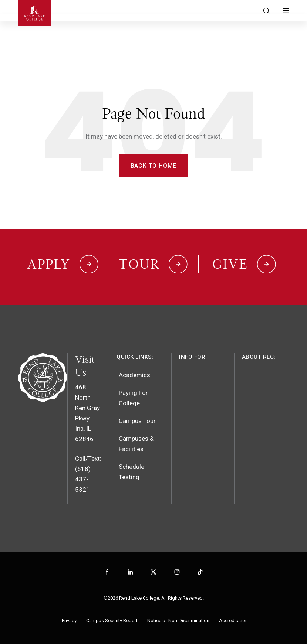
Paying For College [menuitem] (133, 398)
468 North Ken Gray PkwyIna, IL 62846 (87, 413)
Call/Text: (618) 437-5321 (88, 474)
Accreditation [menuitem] (233, 621)
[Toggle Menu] (286, 11)
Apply (49, 264)
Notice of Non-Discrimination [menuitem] (178, 621)
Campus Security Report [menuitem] (112, 621)
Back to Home (154, 166)
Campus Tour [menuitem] (137, 421)
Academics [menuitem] (134, 375)
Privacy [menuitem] (69, 621)
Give (230, 264)
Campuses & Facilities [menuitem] (136, 444)
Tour (139, 264)
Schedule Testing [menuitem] (131, 472)
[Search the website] (266, 11)
